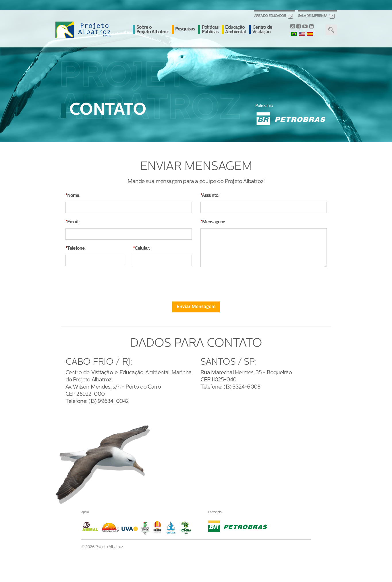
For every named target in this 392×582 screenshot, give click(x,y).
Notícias (216, 443)
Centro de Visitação (262, 30)
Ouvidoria (217, 480)
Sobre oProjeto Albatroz (175, 445)
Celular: (142, 249)
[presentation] (196, 283)
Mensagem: (214, 222)
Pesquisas (185, 29)
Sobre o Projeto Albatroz (152, 30)
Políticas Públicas (210, 30)
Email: (73, 222)
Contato (215, 468)
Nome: (74, 196)
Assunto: (211, 196)
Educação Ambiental (235, 30)
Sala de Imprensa (313, 16)
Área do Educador (270, 16)
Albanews (217, 455)
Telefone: (76, 249)
